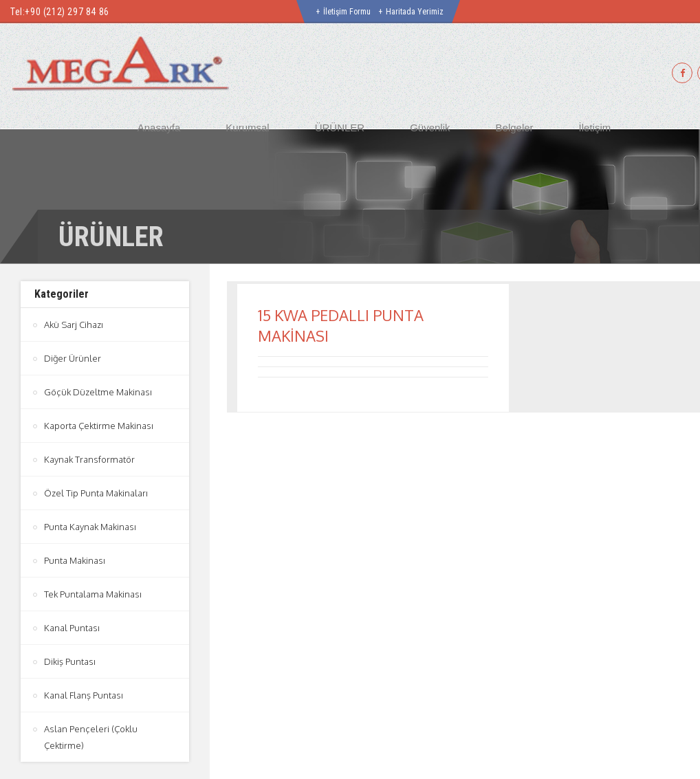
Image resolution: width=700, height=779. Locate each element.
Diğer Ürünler (73, 358)
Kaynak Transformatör (89, 459)
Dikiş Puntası (70, 661)
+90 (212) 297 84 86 (67, 12)
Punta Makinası (75, 560)
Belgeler (515, 128)
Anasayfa (159, 128)
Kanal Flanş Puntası (84, 695)
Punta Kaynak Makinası (90, 527)
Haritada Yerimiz (415, 12)
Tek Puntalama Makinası (93, 594)
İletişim (595, 128)
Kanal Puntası (72, 628)
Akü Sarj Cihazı (74, 325)
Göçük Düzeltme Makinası (98, 392)
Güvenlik (430, 128)
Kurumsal (247, 128)
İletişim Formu (347, 12)
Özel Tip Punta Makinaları (96, 493)
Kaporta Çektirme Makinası (99, 426)
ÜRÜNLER (340, 128)
